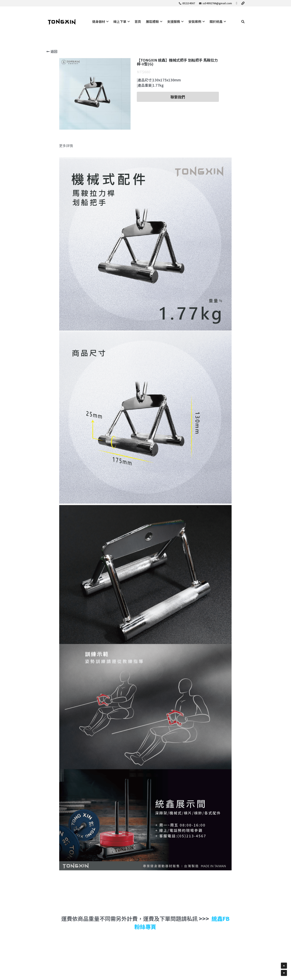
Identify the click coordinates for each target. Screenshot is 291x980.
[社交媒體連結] (237, 3)
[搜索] (243, 22)
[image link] (62, 21)
